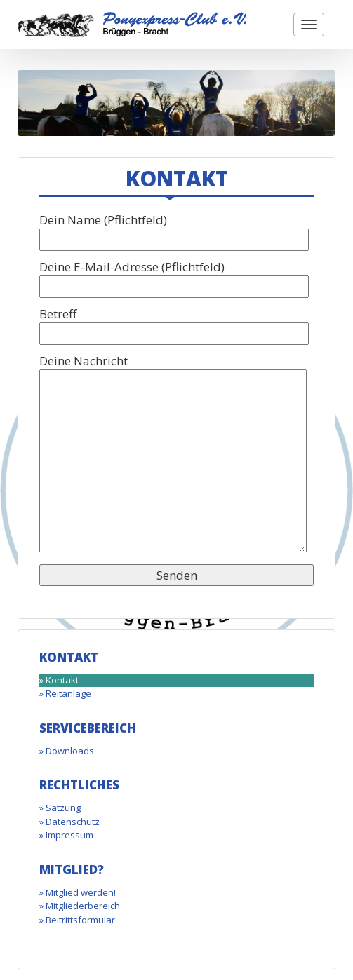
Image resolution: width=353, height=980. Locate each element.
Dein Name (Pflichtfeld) (174, 230)
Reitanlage (68, 693)
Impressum (69, 835)
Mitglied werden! (81, 892)
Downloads (70, 751)
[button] (309, 25)
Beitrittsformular (80, 920)
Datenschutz (73, 822)
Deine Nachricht (173, 455)
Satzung (63, 808)
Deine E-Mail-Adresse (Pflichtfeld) (174, 277)
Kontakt (62, 680)
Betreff (174, 324)
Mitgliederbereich (83, 906)
